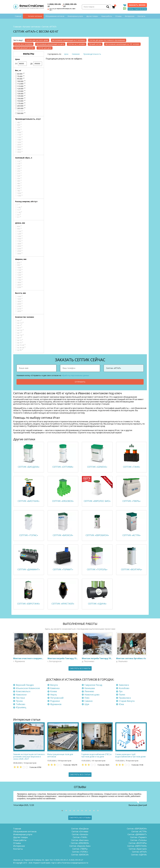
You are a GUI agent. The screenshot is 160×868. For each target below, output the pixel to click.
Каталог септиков (35, 16)
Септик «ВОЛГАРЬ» (138, 843)
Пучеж (19, 701)
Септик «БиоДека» (80, 829)
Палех (122, 695)
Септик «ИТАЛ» (139, 852)
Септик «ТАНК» (80, 837)
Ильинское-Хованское (28, 688)
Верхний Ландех (25, 685)
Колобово (124, 688)
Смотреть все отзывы (80, 818)
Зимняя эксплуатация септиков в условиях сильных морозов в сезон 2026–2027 (29, 757)
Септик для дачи (45, 48)
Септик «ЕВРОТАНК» (137, 846)
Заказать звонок (137, 5)
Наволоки (21, 695)
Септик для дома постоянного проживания (107, 40)
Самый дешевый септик (24, 48)
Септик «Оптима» (80, 832)
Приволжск (125, 698)
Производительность (92, 54)
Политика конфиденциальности (75, 863)
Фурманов (56, 704)
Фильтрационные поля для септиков (60, 755)
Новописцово (92, 695)
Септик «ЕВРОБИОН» (137, 829)
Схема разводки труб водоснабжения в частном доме (130, 755)
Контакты (142, 16)
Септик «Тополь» (139, 840)
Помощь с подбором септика (137, 9)
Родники (55, 701)
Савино (89, 701)
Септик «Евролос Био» (80, 846)
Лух (121, 691)
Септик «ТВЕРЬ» (80, 849)
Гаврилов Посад (93, 685)
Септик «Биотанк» (80, 840)
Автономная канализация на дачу (50, 44)
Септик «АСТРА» (139, 832)
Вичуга (54, 685)
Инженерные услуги (75, 16)
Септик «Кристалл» (138, 849)
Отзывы (118, 16)
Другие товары (92, 16)
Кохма (54, 691)
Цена (66, 54)
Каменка (55, 688)
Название (76, 54)
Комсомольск (23, 691)
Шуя (87, 704)
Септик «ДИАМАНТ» (137, 835)
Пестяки (20, 698)
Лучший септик (95, 44)
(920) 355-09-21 (54, 5)
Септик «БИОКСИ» (80, 855)
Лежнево (89, 691)
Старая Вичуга (127, 701)
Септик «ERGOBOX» (80, 843)
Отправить (80, 382)
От (21, 64)
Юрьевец (21, 707)
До (36, 64)
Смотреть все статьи (80, 774)
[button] (62, 811)
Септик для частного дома (37, 40)
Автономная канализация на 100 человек (122, 44)
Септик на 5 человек (77, 44)
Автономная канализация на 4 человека (69, 40)
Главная (18, 16)
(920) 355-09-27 (70, 5)
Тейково (21, 704)
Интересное (130, 16)
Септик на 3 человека (23, 44)
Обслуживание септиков (55, 16)
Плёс (87, 698)
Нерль (54, 695)
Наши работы (107, 16)
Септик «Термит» (139, 837)
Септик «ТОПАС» (80, 852)
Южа (121, 704)
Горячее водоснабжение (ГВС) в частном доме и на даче (96, 755)
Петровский (57, 698)
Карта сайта (56, 863)
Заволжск (124, 685)
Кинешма (90, 688)
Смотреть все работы (80, 668)
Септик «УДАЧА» (139, 855)
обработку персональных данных (75, 376)
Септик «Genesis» (80, 835)
